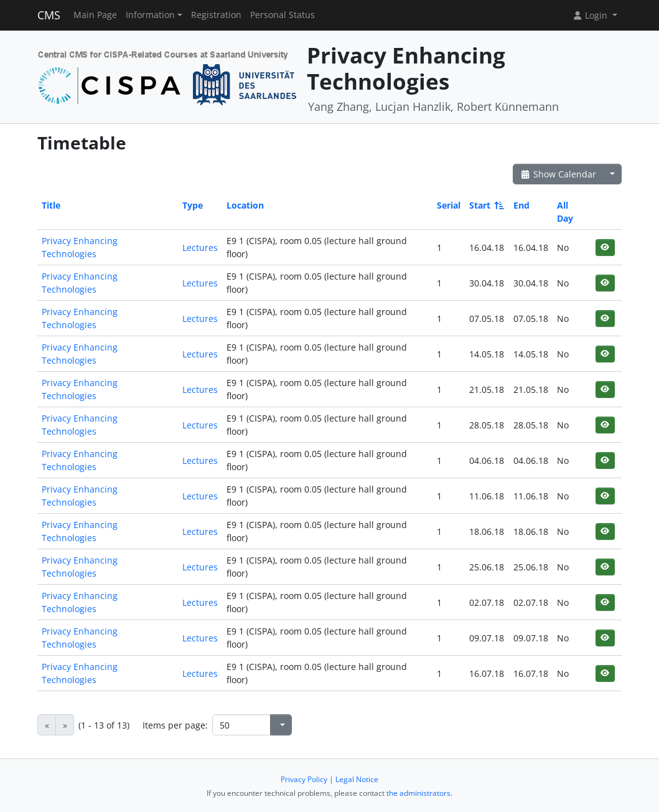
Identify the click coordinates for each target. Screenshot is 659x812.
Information (150, 15)
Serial (449, 205)
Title (51, 205)
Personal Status (283, 15)
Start (486, 205)
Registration (216, 15)
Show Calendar (558, 174)
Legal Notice (357, 779)
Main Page (95, 15)
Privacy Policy (304, 779)
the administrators (418, 793)
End (521, 205)
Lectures (200, 248)
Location (245, 205)
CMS (49, 15)
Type (193, 205)
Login (591, 15)
